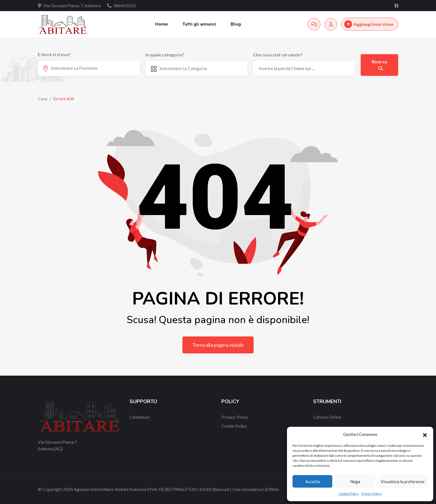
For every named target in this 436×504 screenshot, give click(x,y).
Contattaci (140, 417)
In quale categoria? (165, 55)
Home (162, 24)
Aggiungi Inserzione (369, 24)
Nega (355, 481)
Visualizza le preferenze (403, 481)
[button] (425, 434)
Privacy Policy (372, 494)
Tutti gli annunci (199, 24)
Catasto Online (327, 417)
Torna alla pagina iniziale (218, 345)
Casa (43, 98)
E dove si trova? (54, 54)
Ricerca (379, 65)
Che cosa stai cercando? (278, 55)
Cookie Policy (349, 494)
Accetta (313, 481)
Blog (236, 24)
